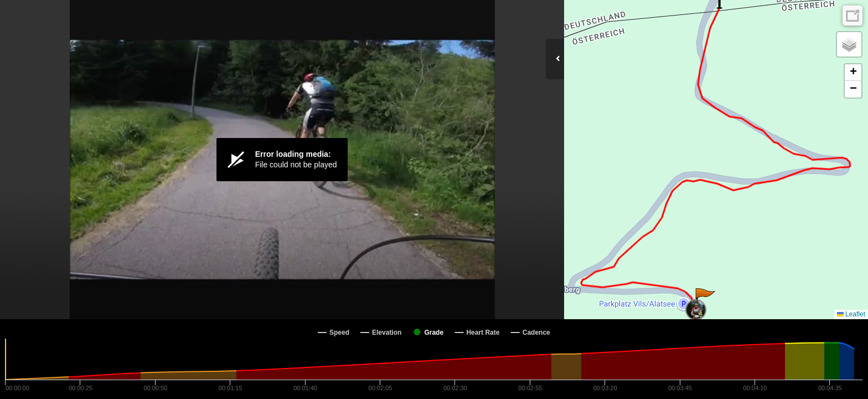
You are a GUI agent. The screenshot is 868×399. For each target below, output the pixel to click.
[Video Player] (282, 160)
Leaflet (851, 314)
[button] (704, 299)
